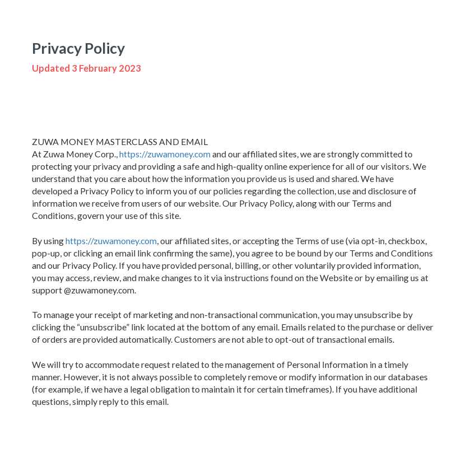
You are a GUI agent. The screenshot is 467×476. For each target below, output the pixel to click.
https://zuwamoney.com (165, 154)
